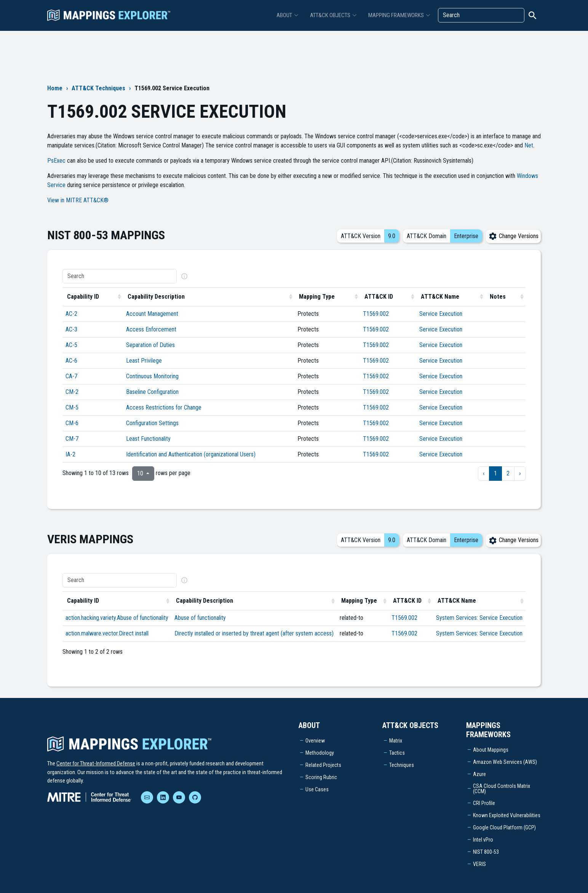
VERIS (479, 864)
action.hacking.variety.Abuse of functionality (117, 618)
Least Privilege (144, 361)
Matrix (396, 741)
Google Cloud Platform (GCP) (504, 827)
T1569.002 (376, 314)
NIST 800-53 (486, 852)
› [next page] (520, 473)
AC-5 (71, 345)
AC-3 (71, 329)
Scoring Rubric (321, 777)
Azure (479, 774)
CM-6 (72, 423)
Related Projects (323, 765)
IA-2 (70, 454)
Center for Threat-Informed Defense (96, 763)
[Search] (481, 15)
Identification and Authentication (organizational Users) (191, 454)
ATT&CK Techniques (98, 88)
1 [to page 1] (495, 473)
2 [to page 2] (508, 473)
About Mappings (491, 750)
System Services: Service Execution (479, 618)
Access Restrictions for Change (164, 407)
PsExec (56, 161)
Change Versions (513, 236)
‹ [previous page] (484, 473)
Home (55, 88)
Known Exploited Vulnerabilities (507, 815)
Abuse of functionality (200, 618)
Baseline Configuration (152, 392)
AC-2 (71, 314)
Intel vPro (483, 840)
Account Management (152, 314)
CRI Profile (484, 803)
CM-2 (72, 392)
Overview (315, 741)
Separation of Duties (150, 345)
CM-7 (72, 439)
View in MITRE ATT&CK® (78, 200)
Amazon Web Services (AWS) (505, 762)
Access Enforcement (151, 329)
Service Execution (441, 314)
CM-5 (72, 407)
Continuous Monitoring (152, 376)
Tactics (397, 753)
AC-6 (71, 361)
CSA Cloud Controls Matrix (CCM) (502, 789)
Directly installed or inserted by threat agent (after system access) (254, 633)
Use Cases (317, 789)
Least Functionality (148, 439)
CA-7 (71, 376)
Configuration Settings (152, 423)
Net (529, 145)
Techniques (402, 765)
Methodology (320, 753)
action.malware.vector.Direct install (107, 633)
